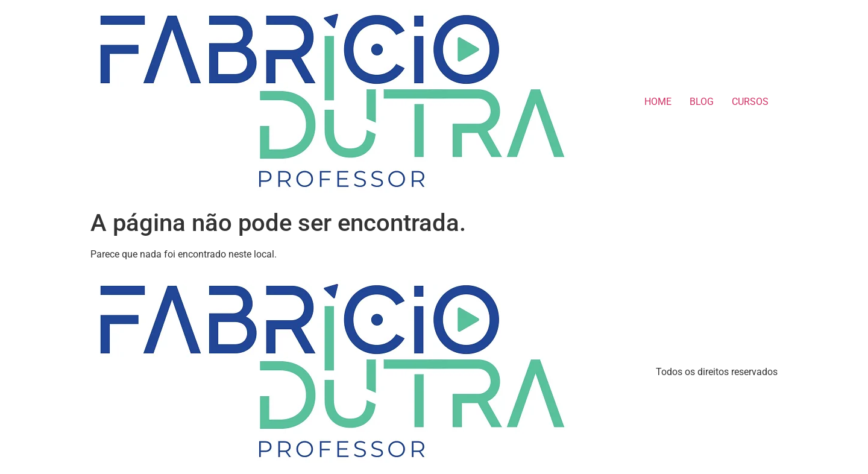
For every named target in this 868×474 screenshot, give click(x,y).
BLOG (702, 102)
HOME (658, 102)
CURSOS (750, 102)
